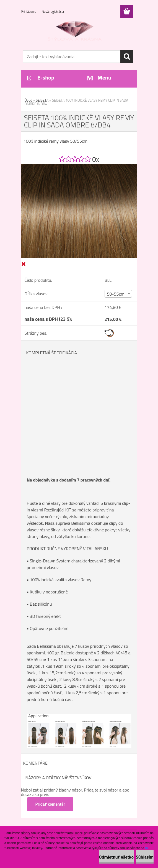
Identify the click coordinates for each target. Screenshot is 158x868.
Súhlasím (145, 857)
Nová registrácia (53, 11)
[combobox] (118, 294)
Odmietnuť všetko (116, 857)
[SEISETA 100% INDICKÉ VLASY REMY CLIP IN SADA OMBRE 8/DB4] (79, 167)
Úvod (29, 100)
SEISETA (42, 100)
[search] (127, 57)
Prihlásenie (29, 11)
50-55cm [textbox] (116, 294)
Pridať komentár (50, 804)
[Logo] (76, 32)
